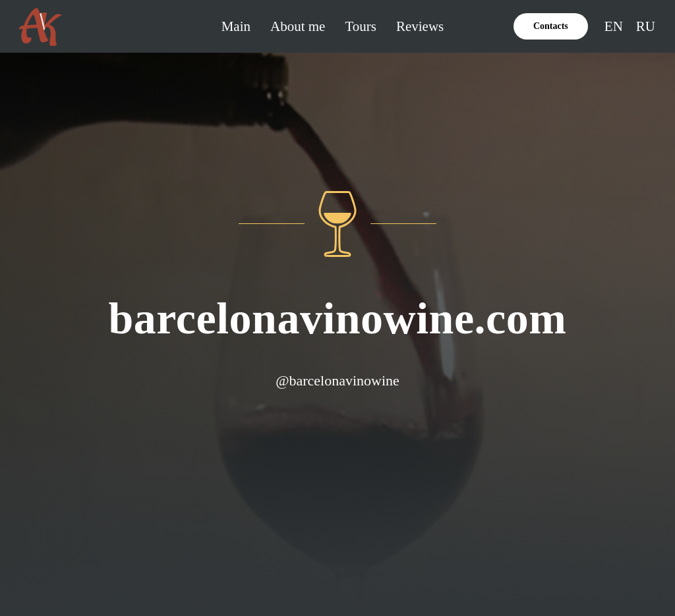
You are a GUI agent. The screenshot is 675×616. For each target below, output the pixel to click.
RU (646, 26)
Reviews (420, 26)
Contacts (551, 26)
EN (614, 26)
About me (298, 26)
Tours (361, 26)
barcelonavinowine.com (338, 318)
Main (236, 26)
